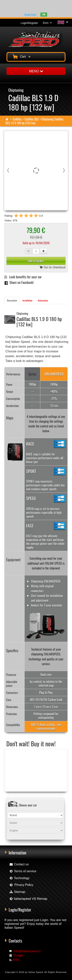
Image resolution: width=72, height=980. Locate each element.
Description (12, 300)
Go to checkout (53, 268)
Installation (27, 300)
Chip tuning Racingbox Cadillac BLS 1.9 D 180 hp (26, 796)
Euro (47, 23)
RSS (16, 960)
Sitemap (17, 892)
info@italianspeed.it (27, 951)
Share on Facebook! (19, 282)
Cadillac (17, 119)
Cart (21, 56)
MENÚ (36, 71)
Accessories (43, 300)
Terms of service (23, 871)
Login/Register (29, 23)
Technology (19, 878)
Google (18, 955)
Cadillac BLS (32, 119)
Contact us (19, 864)
